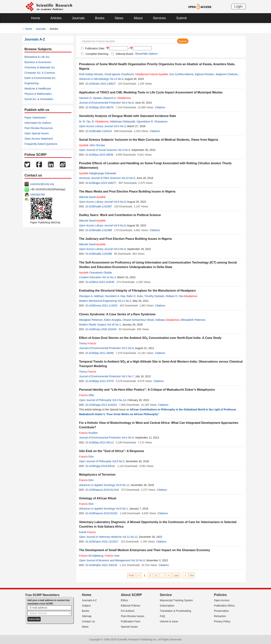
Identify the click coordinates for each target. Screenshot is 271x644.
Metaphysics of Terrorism (97, 475)
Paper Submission (35, 118)
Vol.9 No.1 (122, 509)
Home (36, 18)
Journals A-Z (89, 600)
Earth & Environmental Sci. (40, 78)
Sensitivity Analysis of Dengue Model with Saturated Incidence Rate (128, 116)
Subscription (167, 606)
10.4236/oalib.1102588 (99, 230)
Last (176, 575)
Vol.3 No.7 (128, 376)
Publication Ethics (224, 606)
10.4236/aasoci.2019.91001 (102, 513)
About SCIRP (131, 595)
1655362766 (37, 195)
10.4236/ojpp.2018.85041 (100, 466)
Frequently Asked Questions (41, 144)
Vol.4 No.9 (128, 438)
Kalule (87, 532)
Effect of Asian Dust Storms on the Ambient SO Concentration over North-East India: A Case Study (150, 338)
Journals (78, 18)
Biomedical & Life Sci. (37, 57)
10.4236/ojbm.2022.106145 (101, 565)
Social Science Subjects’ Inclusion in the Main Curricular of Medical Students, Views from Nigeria (149, 140)
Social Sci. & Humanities (39, 99)
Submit (181, 18)
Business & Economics (38, 62)
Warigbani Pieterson (91, 320)
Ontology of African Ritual (98, 498)
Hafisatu (167, 320)
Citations (160, 107)
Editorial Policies (131, 606)
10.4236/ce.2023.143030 (100, 282)
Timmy (88, 343)
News (119, 18)
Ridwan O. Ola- (182, 296)
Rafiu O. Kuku (135, 296)
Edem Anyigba (113, 320)
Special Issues (129, 627)
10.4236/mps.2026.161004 (101, 329)
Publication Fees (131, 621)
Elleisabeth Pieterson (193, 320)
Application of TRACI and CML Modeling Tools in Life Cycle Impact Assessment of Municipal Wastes (151, 92)
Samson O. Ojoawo (90, 98)
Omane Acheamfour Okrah (138, 320)
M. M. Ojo (85, 121)
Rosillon (88, 433)
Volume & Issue (169, 621)
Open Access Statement (39, 139)
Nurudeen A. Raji (115, 296)
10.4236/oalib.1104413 (99, 131)
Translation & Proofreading (175, 611)
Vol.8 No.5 (118, 461)
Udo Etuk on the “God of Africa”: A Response (112, 451)
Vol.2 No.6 (128, 348)
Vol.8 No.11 (123, 485)
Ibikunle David (92, 197)
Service (166, 595)
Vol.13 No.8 (116, 79)
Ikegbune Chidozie (227, 74)
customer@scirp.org (42, 184)
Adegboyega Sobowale (98, 173)
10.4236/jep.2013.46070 (99, 107)
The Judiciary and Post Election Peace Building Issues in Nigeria (125, 239)
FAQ (162, 616)
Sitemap (87, 616)
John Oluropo (92, 145)
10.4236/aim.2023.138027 (101, 84)
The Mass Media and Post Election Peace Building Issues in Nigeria (127, 191)
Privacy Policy (222, 621)
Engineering (32, 83)
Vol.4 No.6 (128, 103)
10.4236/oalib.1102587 (99, 206)
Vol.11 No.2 (124, 301)
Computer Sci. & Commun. (40, 73)
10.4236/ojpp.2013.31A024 (101, 405)
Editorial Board (125, 54)
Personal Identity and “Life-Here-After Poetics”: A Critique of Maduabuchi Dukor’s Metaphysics (147, 390)
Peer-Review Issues (133, 616)
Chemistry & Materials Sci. (40, 67)
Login (238, 6)
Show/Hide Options (146, 54)
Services (159, 18)
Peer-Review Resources (39, 128)
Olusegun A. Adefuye (91, 296)
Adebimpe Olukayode (123, 121)
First (131, 575)
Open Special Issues (37, 133)
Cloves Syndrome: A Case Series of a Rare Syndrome (117, 314)
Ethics (124, 600)
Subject (86, 606)
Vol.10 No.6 (128, 178)
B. (100, 121)
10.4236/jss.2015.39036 (99, 155)
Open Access (222, 600)
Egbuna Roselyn (204, 74)
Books (100, 18)
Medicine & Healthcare (38, 89)
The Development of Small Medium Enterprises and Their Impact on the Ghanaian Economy (145, 550)
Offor (87, 395)
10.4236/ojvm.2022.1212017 (102, 542)
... (162, 575)
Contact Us (88, 621)
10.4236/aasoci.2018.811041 (102, 490)
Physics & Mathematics (38, 94)
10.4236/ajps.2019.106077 (101, 183)
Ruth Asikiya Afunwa (91, 74)
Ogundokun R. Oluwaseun (152, 121)
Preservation (221, 611)
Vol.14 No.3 (109, 277)
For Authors (128, 611)
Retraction (220, 616)
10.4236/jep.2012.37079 (99, 381)
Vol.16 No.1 (114, 325)
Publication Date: (95, 48)
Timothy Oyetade (154, 296)
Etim (86, 457)
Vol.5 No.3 (120, 126)
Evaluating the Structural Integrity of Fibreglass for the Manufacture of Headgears (137, 291)
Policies (220, 595)
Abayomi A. (117, 98)
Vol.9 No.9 (120, 249)
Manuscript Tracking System (176, 600)
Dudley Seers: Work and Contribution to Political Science (120, 215)
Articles (56, 18)
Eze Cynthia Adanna (182, 74)
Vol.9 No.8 (120, 202)
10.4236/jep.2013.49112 (99, 442)
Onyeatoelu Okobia (95, 273)
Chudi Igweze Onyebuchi (119, 74)
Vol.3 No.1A (119, 400)
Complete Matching (97, 54)
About (138, 18)
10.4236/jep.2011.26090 (99, 353)
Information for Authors (38, 123)
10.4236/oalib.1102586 (99, 254)
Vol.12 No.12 (130, 537)
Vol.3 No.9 (124, 150)
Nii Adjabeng (91, 556)
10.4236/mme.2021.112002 (101, 306)
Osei (112, 556)
